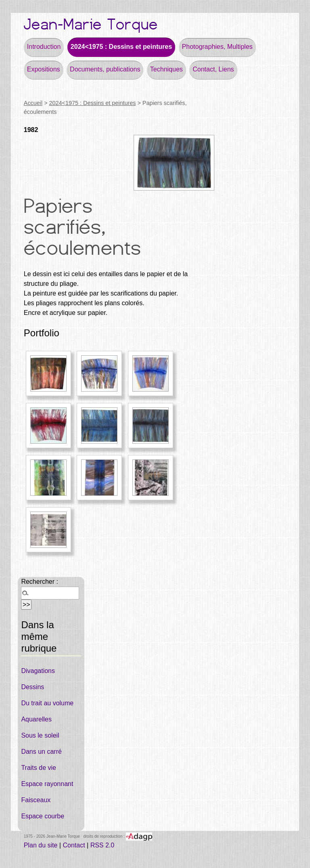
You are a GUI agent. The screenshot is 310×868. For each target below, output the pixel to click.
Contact (74, 845)
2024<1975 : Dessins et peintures (121, 47)
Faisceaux (36, 800)
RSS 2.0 (103, 845)
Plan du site (41, 845)
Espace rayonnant (47, 784)
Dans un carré (41, 752)
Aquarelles (36, 719)
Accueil (33, 103)
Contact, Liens (213, 69)
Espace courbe (43, 816)
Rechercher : (40, 582)
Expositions (44, 69)
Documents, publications (105, 69)
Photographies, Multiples (217, 47)
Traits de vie (39, 768)
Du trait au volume (47, 703)
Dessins (32, 687)
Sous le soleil (40, 735)
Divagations (38, 671)
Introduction (44, 47)
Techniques (167, 69)
